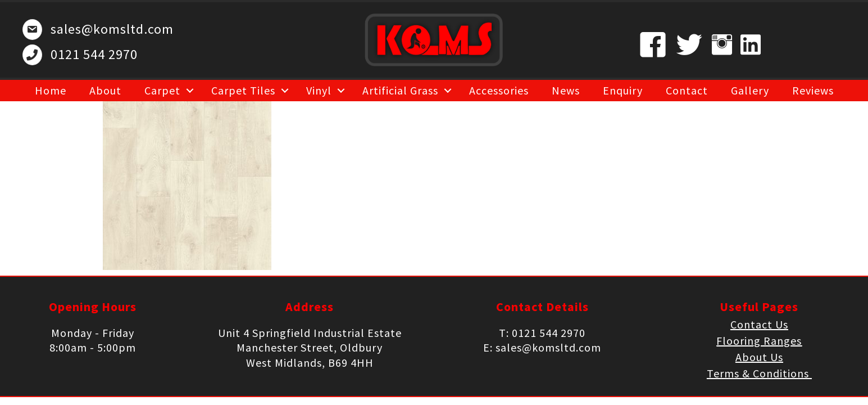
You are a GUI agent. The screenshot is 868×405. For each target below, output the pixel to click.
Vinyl (319, 90)
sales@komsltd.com (112, 29)
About (105, 90)
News (566, 90)
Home (51, 90)
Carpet (162, 90)
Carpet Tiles (243, 90)
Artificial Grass (400, 90)
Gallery (750, 90)
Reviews (813, 90)
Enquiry (623, 90)
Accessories (499, 90)
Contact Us (759, 324)
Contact (687, 90)
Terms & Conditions (759, 373)
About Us (759, 357)
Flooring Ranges (759, 341)
